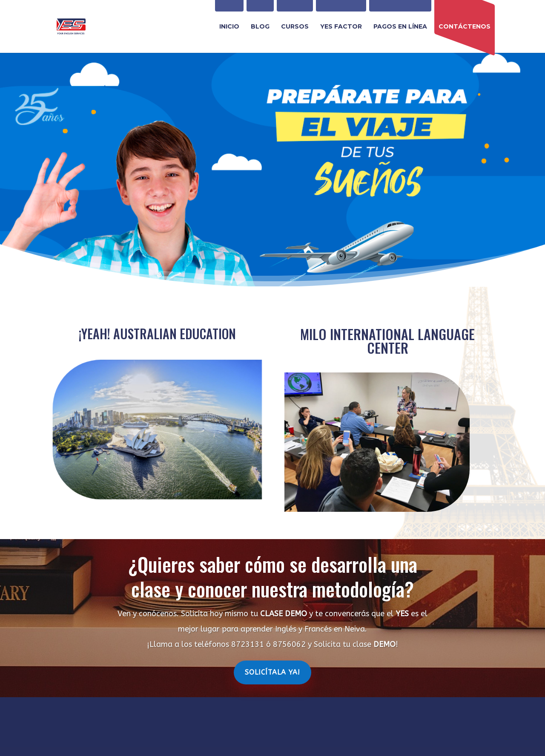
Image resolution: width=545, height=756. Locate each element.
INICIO (229, 27)
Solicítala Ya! (272, 672)
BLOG (260, 27)
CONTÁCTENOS (465, 27)
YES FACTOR (341, 27)
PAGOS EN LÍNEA (400, 27)
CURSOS (295, 27)
